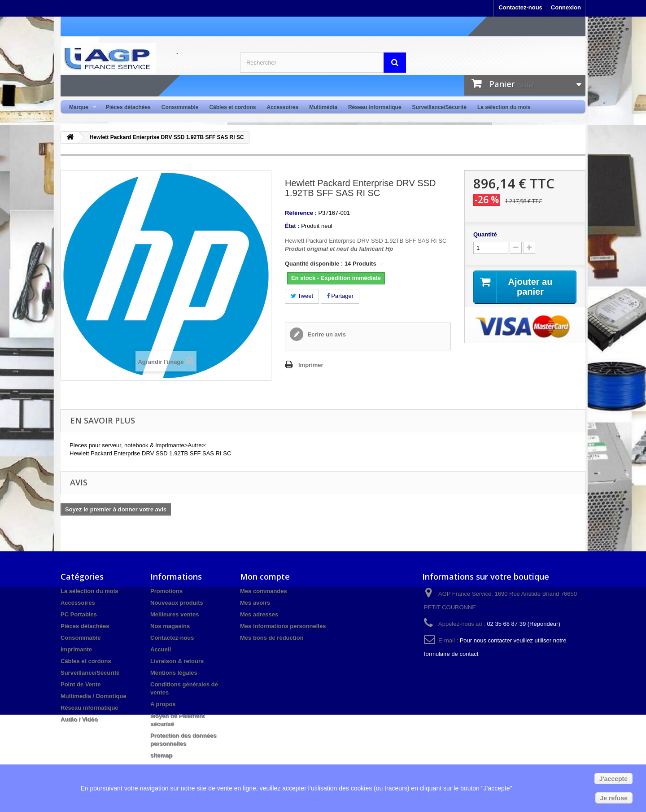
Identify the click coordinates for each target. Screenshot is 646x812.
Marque (80, 107)
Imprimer (311, 365)
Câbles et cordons (232, 107)
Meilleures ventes (175, 614)
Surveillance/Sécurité (439, 107)
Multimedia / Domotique (94, 696)
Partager (340, 296)
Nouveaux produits (177, 603)
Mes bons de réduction (272, 638)
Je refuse (614, 798)
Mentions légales (174, 673)
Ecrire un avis (326, 334)
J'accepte (613, 779)
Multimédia (323, 107)
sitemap (161, 755)
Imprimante (76, 649)
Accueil (161, 649)
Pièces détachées (128, 107)
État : (292, 226)
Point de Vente (81, 684)
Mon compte (265, 576)
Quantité (485, 234)
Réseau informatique (375, 107)
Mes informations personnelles (283, 626)
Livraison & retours (177, 661)
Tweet (302, 296)
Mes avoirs (255, 603)
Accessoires (282, 107)
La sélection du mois (504, 107)
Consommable (180, 107)
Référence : (301, 213)
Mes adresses (259, 614)
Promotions (166, 591)
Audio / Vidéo (79, 719)
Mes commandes (264, 591)
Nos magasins (170, 626)
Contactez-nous (520, 7)
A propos (163, 704)
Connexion (566, 7)
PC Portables (79, 614)
